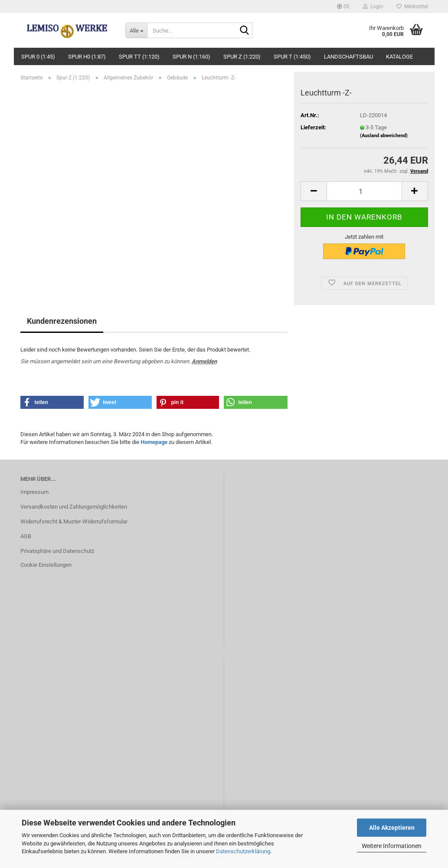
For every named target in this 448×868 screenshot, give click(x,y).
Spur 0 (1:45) (38, 57)
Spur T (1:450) (292, 57)
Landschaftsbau (348, 57)
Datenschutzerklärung (243, 851)
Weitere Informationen (392, 846)
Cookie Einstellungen (46, 565)
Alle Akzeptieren (392, 828)
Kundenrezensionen (62, 321)
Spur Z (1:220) (242, 57)
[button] (343, 7)
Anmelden (204, 361)
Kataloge (399, 57)
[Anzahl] (364, 191)
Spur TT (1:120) (139, 57)
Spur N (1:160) (191, 57)
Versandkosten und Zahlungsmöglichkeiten (74, 507)
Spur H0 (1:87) (87, 57)
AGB (26, 536)
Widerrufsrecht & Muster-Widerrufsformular (74, 521)
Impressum (34, 492)
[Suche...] (136, 30)
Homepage (154, 442)
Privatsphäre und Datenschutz (57, 551)
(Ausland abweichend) (384, 136)
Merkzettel (412, 7)
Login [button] (373, 7)
